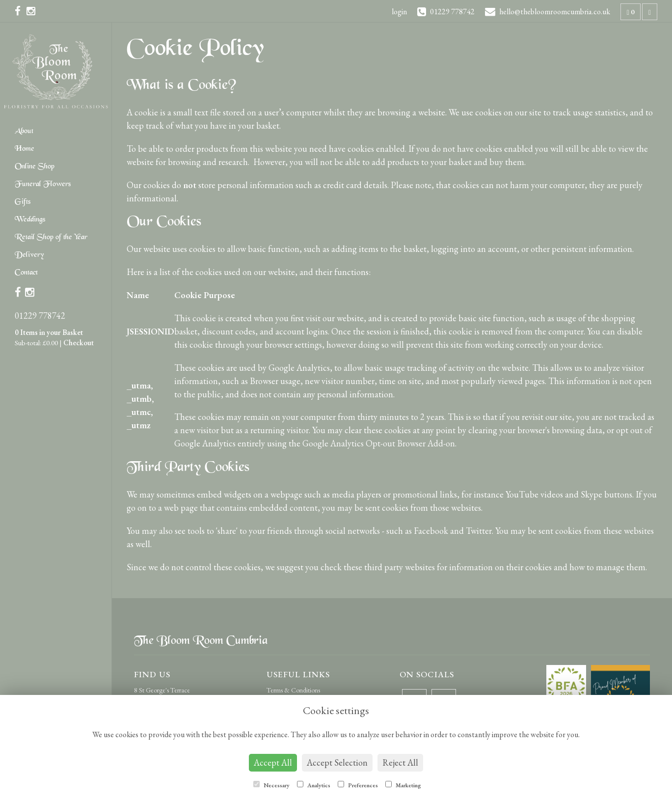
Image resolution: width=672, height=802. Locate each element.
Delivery (29, 255)
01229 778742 (40, 316)
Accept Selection (337, 762)
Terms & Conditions (293, 690)
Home (25, 149)
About (24, 131)
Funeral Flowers (43, 184)
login (399, 12)
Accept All (273, 762)
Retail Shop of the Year (51, 237)
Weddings (30, 220)
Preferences (358, 785)
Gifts (23, 202)
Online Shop (35, 167)
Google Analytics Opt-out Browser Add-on (379, 443)
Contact (26, 273)
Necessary (271, 785)
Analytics (314, 785)
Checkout (79, 343)
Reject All (400, 762)
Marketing (403, 785)
